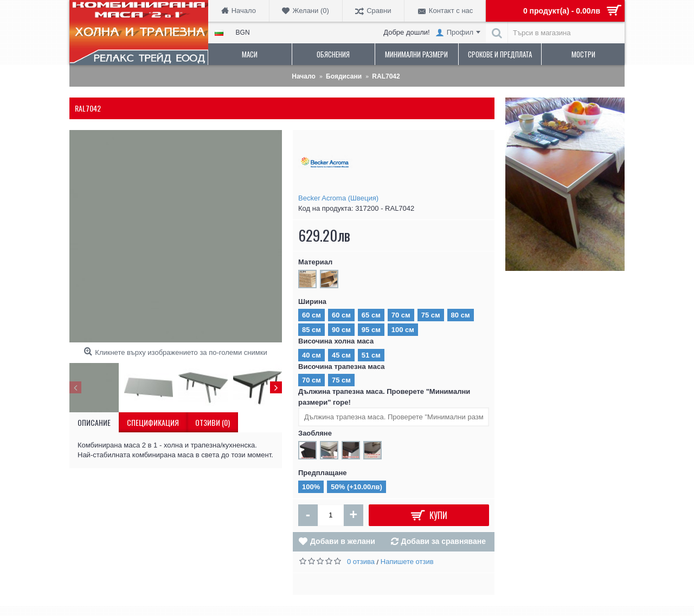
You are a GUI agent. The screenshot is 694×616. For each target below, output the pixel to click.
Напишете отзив (407, 562)
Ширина (312, 301)
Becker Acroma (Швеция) (338, 198)
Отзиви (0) (213, 422)
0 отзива (361, 562)
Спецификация (153, 422)
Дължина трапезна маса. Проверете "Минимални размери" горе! (384, 397)
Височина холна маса (336, 341)
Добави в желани (343, 541)
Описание (94, 422)
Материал (315, 262)
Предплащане (323, 473)
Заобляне (315, 433)
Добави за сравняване (444, 541)
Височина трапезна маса (342, 367)
